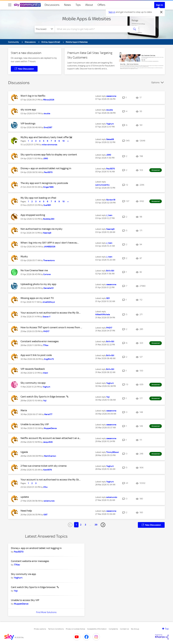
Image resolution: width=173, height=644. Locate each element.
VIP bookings (28, 123)
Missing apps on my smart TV (37, 298)
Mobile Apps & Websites (87, 19)
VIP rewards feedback (33, 369)
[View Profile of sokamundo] (49, 501)
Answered (156, 170)
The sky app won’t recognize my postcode (44, 183)
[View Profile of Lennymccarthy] (102, 185)
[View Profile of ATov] (45, 487)
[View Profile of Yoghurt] (110, 124)
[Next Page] (103, 525)
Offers (101, 5)
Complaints (113, 629)
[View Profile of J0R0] (46, 159)
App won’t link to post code (36, 355)
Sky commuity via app (33, 383)
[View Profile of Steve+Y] (47, 317)
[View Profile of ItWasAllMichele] (103, 314)
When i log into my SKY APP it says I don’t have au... (50, 243)
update (25, 497)
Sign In (160, 5)
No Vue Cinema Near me (34, 270)
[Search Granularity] (45, 29)
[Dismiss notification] (161, 12)
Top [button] (167, 629)
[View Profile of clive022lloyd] (49, 302)
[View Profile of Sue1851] (47, 205)
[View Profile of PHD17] (46, 331)
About (89, 5)
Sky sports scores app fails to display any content (49, 155)
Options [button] (155, 82)
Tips (78, 5)
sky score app (28, 110)
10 (64, 141)
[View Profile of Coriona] (47, 274)
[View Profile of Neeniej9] (47, 233)
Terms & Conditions (56, 629)
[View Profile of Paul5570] (48, 172)
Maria (24, 410)
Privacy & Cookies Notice (75, 629)
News (68, 5)
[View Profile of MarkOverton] (50, 456)
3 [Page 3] (85, 525)
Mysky (24, 256)
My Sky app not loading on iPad (38, 198)
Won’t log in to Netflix (33, 96)
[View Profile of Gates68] (110, 139)
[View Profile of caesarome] (111, 96)
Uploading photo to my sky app (38, 284)
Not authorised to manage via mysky (41, 229)
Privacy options (40, 629)
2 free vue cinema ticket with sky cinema (44, 466)
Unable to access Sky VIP (35, 424)
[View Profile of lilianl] (45, 373)
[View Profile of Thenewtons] (49, 260)
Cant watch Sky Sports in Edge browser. (43, 397)
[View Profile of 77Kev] (46, 345)
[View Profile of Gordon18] (111, 200)
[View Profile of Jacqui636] (48, 442)
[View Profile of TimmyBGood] (112, 452)
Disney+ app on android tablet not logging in (46, 168)
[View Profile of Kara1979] (48, 470)
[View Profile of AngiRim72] (49, 359)
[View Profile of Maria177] (48, 414)
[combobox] (92, 29)
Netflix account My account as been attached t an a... (51, 438)
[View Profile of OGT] (45, 515)
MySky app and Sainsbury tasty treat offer (45, 137)
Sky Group (135, 629)
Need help (26, 511)
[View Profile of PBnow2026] (49, 100)
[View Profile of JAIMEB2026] (50, 247)
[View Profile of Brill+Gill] (110, 271)
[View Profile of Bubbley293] (49, 219)
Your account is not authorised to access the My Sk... (51, 313)
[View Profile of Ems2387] (48, 127)
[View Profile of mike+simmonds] (49, 145)
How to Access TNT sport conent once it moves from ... (51, 327)
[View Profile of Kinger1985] (48, 187)
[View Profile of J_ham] (109, 215)
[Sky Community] (27, 5)
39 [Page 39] (96, 525)
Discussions (52, 5)
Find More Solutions (46, 612)
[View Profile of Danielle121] (49, 288)
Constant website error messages (40, 341)
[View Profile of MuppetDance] (50, 428)
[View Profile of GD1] (108, 298)
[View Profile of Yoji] (45, 401)
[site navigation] (10, 5)
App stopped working (33, 215)
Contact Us (124, 629)
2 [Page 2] (81, 525)
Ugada (24, 452)
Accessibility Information (97, 629)
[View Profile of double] (47, 114)
